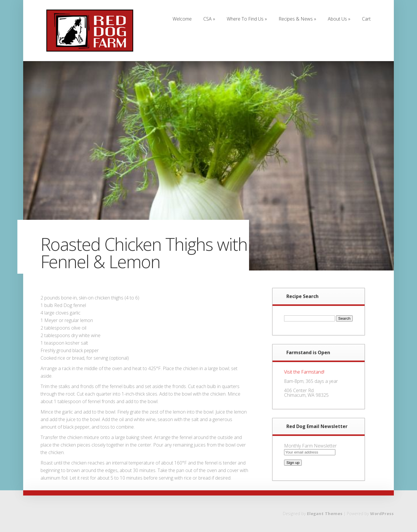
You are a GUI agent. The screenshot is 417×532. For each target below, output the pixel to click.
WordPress (382, 514)
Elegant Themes (325, 514)
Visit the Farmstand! (304, 372)
